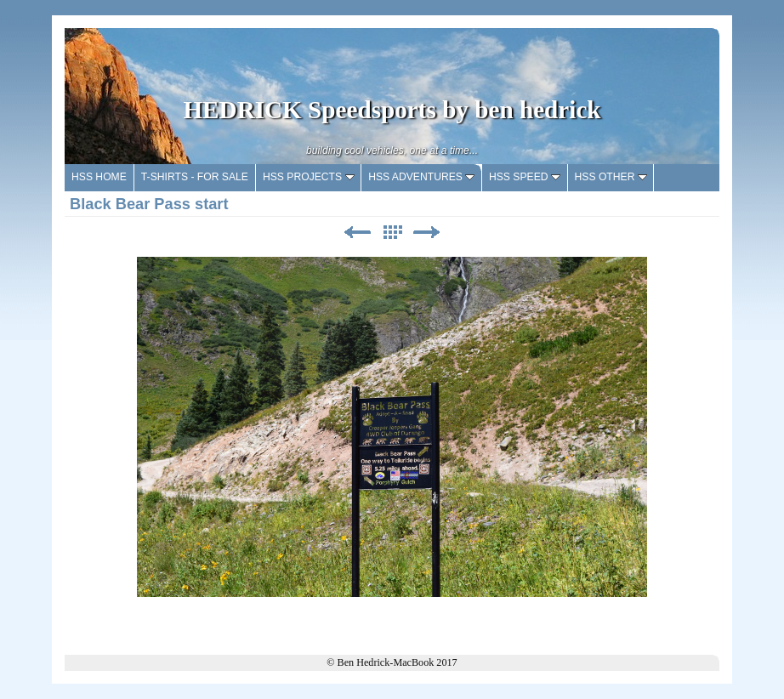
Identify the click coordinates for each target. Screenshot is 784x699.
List (392, 233)
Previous (357, 233)
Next (427, 233)
